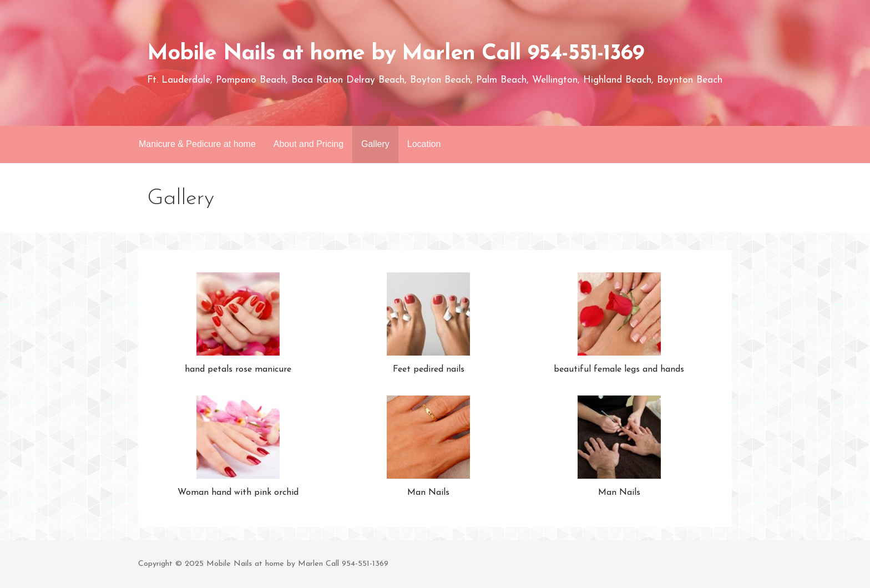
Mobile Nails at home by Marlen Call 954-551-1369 (395, 54)
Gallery (375, 144)
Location (424, 144)
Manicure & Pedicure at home (197, 144)
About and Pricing (308, 144)
